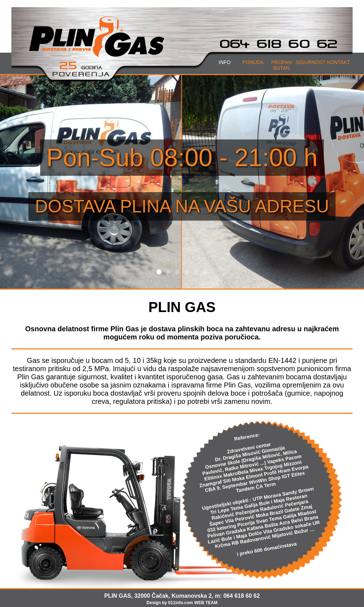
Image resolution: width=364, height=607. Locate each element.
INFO (224, 62)
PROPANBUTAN (282, 65)
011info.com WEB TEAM (193, 603)
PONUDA (253, 62)
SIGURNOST (311, 62)
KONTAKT (338, 62)
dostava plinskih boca (186, 329)
